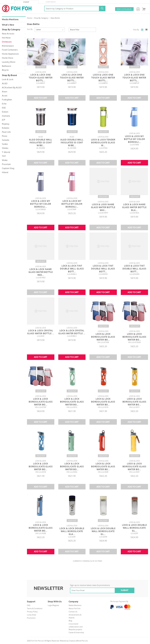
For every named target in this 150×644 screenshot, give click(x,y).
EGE (4, 108)
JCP (3, 120)
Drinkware (7, 42)
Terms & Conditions (35, 608)
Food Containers (10, 50)
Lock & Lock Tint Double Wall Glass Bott (72, 269)
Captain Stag (8, 168)
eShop (26, 2)
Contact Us (73, 612)
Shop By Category (41, 18)
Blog (70, 621)
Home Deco (8, 58)
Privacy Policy (32, 612)
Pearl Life (6, 132)
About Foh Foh (75, 608)
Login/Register (53, 605)
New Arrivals (8, 34)
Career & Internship (76, 632)
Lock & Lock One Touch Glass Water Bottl (41, 78)
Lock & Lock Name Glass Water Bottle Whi (103, 207)
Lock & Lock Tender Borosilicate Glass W (103, 143)
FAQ (29, 605)
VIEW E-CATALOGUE (124, 9)
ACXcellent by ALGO (12, 88)
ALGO (5, 84)
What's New (8, 25)
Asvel (5, 96)
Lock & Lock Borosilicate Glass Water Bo (103, 337)
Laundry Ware (9, 62)
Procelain (6, 164)
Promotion (31, 618)
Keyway (6, 124)
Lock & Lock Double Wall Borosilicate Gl (103, 531)
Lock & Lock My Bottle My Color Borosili (134, 139)
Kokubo (6, 128)
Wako (5, 160)
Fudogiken (7, 100)
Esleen (5, 112)
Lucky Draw (32, 615)
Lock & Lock (8, 79)
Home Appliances (10, 54)
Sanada (6, 140)
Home (29, 18)
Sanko (5, 144)
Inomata (6, 116)
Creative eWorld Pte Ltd (78, 641)
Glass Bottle (55, 18)
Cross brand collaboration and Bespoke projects (76, 627)
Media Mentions (10, 20)
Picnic (5, 136)
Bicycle (5, 70)
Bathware (7, 66)
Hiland (5, 172)
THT (4, 156)
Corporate (51, 2)
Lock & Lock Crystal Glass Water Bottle (41, 332)
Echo (4, 104)
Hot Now (6, 38)
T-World (6, 152)
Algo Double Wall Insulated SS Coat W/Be (41, 143)
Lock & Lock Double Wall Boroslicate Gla (72, 531)
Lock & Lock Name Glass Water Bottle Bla (134, 207)
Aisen (5, 92)
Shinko (5, 148)
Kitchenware (8, 46)
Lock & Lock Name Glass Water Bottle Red (41, 272)
